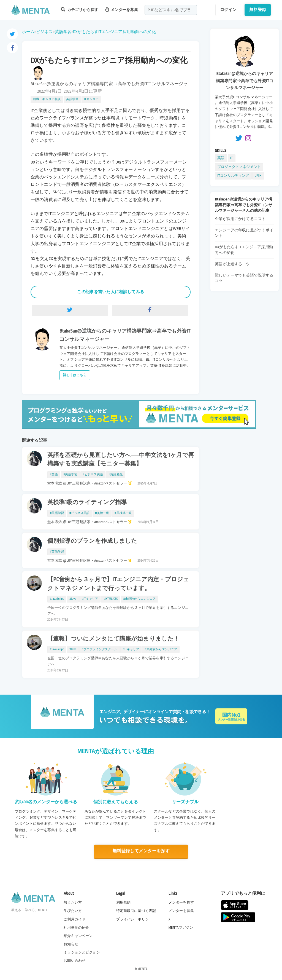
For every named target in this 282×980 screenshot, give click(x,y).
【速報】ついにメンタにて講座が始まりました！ (113, 639)
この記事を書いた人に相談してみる (110, 292)
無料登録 (258, 10)
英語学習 (63, 32)
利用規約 (124, 902)
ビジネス (44, 32)
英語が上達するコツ (232, 264)
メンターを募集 (121, 10)
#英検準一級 (123, 513)
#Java (73, 599)
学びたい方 (73, 911)
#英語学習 (70, 475)
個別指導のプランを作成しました (92, 541)
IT (232, 158)
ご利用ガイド (74, 919)
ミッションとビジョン (82, 952)
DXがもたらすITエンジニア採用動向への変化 (114, 32)
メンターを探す (181, 902)
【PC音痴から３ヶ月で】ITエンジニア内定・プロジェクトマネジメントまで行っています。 (118, 584)
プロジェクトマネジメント (239, 167)
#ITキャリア (90, 599)
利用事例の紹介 (76, 927)
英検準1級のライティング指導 (87, 502)
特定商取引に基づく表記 (136, 911)
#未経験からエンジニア (140, 599)
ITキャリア (91, 99)
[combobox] (171, 10)
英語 (221, 158)
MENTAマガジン (181, 927)
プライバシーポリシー (134, 919)
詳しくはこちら (75, 375)
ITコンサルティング (233, 176)
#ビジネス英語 (93, 475)
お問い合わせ (74, 960)
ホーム (28, 32)
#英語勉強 (116, 475)
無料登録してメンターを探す (141, 851)
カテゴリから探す (80, 10)
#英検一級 (102, 513)
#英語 (54, 475)
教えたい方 (73, 902)
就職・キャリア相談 (47, 99)
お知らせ (71, 944)
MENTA (143, 969)
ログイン (228, 10)
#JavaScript (57, 599)
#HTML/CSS (111, 599)
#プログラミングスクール (100, 649)
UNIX (258, 176)
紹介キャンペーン (78, 936)
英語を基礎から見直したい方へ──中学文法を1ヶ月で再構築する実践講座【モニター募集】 (121, 460)
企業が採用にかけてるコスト (240, 219)
